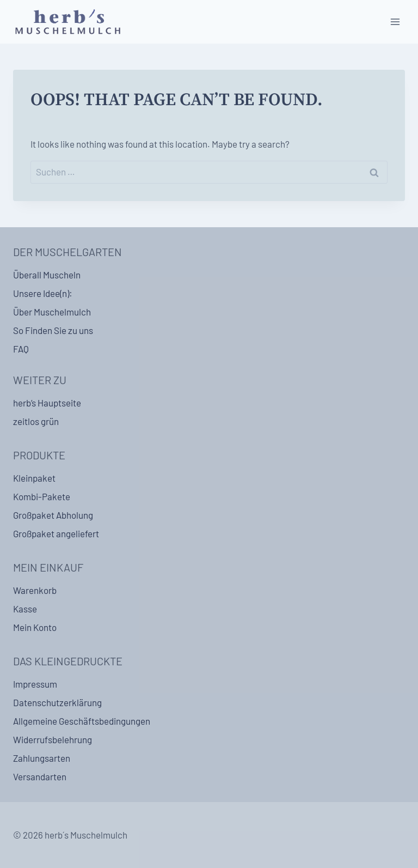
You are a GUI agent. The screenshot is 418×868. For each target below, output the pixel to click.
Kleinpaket (34, 478)
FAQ (21, 349)
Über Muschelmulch (52, 312)
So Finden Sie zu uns (53, 330)
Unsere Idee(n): (43, 293)
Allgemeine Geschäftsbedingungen (82, 721)
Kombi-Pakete (42, 496)
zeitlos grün (36, 421)
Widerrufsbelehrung (53, 739)
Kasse (25, 609)
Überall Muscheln (47, 275)
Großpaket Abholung (53, 515)
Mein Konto (35, 627)
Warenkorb (35, 590)
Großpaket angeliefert (56, 533)
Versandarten (40, 776)
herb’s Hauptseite (47, 403)
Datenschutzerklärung (57, 702)
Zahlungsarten (42, 758)
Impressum (35, 684)
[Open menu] (395, 22)
